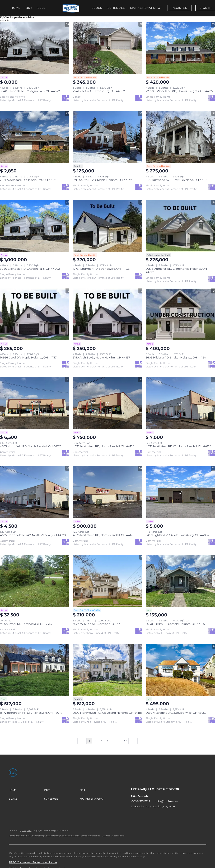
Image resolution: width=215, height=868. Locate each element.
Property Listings (91, 836)
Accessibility (119, 836)
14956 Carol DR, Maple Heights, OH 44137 (28, 358)
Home (16, 8)
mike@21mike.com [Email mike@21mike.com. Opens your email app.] (166, 801)
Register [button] (179, 8)
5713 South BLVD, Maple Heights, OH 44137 (102, 180)
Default (4, 21)
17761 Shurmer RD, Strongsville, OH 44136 (101, 269)
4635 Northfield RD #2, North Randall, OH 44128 (33, 535)
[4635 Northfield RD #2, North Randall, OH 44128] (35, 492)
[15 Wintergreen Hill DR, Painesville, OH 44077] (35, 670)
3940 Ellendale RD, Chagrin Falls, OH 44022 (30, 91)
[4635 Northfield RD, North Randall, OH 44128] (107, 492)
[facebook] (134, 814)
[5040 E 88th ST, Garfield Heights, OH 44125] (180, 581)
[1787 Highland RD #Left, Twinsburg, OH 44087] (180, 492)
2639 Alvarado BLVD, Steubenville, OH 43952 (176, 713)
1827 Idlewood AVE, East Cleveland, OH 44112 (176, 180)
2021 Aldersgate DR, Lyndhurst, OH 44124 (28, 180)
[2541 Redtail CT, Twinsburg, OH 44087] (107, 48)
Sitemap (106, 836)
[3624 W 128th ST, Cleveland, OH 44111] (107, 581)
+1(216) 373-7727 (141, 801)
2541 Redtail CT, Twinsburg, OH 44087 (99, 91)
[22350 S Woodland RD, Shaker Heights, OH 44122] (180, 48)
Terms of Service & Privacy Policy (26, 836)
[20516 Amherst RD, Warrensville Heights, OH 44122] (180, 226)
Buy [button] (29, 8)
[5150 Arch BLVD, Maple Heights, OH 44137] (107, 314)
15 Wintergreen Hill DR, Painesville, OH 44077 (31, 713)
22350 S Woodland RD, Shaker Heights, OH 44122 (179, 91)
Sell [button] (41, 8)
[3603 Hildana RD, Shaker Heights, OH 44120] (180, 314)
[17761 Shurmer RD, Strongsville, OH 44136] (107, 226)
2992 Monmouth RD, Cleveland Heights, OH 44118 (107, 713)
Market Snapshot (146, 8)
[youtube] (161, 814)
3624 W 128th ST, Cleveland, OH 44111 (98, 624)
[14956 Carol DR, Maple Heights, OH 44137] (35, 314)
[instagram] (154, 814)
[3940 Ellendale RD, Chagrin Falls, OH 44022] (35, 48)
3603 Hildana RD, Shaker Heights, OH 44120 (176, 358)
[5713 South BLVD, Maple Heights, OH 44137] (107, 137)
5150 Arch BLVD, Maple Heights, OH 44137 (101, 358)
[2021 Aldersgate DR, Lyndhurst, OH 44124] (35, 137)
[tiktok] (168, 814)
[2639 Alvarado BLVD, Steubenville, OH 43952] (180, 670)
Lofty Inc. (27, 830)
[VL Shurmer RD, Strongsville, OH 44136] (35, 581)
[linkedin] (141, 814)
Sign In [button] (206, 8)
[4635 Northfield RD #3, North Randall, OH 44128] (180, 403)
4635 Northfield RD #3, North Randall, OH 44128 (179, 446)
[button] (26, 790)
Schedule (116, 8)
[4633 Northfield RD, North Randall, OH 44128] (35, 403)
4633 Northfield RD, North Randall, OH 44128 (31, 446)
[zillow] (147, 814)
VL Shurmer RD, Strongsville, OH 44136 (27, 624)
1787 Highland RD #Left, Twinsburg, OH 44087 (177, 535)
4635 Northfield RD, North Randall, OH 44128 (104, 535)
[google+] (175, 814)
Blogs (97, 8)
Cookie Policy (52, 836)
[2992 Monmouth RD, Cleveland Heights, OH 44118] (107, 670)
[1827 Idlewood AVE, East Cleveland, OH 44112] (180, 137)
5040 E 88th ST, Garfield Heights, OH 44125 (175, 624)
